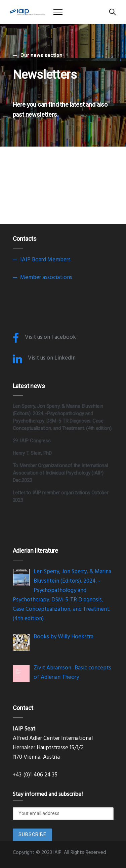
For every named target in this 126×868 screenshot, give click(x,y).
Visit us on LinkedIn (52, 358)
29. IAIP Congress (32, 441)
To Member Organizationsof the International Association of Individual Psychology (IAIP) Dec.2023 (60, 473)
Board (39, 260)
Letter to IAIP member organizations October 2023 (61, 496)
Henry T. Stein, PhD (32, 453)
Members (59, 260)
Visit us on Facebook (50, 337)
